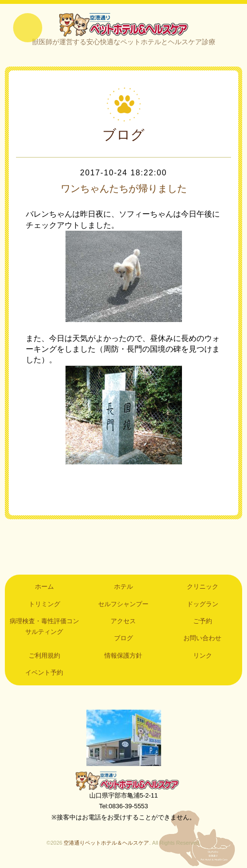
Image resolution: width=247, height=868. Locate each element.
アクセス (123, 621)
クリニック (203, 587)
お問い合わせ (202, 638)
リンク (203, 655)
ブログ (123, 638)
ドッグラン (203, 604)
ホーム (44, 587)
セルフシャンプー (123, 604)
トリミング (44, 604)
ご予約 (203, 621)
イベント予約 (44, 672)
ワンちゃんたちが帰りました (124, 188)
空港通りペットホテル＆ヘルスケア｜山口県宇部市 (124, 24)
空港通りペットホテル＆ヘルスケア (124, 781)
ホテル (123, 587)
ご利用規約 (44, 655)
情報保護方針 (123, 655)
